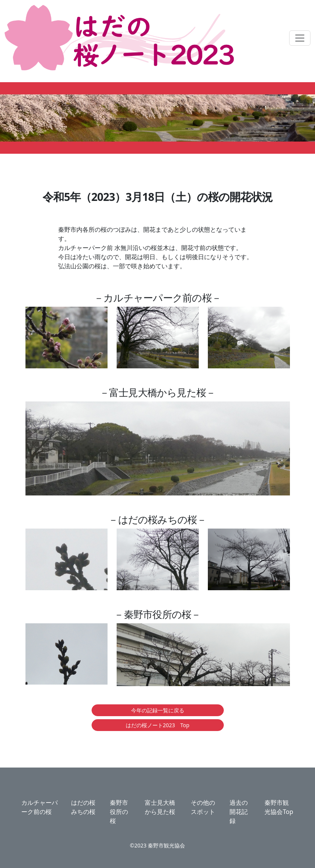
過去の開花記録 (239, 812)
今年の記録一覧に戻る (158, 710)
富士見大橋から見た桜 (160, 807)
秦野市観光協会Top (279, 807)
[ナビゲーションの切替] (300, 38)
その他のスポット (203, 807)
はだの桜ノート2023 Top (158, 725)
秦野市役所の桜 (119, 812)
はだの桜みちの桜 (83, 807)
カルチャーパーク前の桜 (40, 807)
